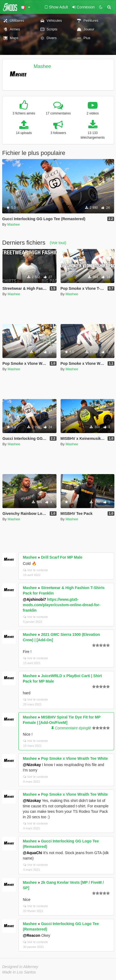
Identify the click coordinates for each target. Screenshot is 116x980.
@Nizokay (32, 765)
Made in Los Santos (19, 972)
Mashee (42, 66)
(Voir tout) (58, 243)
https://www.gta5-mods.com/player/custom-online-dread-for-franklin (62, 605)
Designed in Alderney (20, 967)
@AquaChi (32, 853)
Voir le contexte (36, 570)
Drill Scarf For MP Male (62, 557)
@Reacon (32, 935)
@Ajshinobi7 (34, 599)
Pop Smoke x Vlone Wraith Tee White (74, 758)
